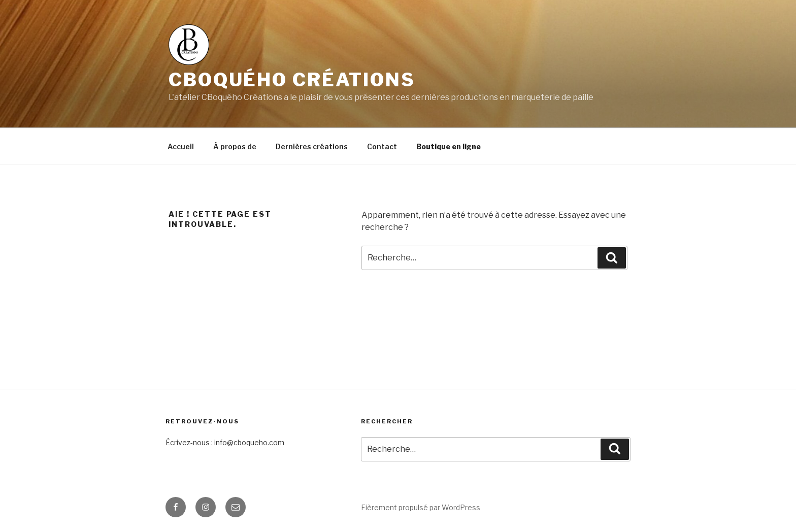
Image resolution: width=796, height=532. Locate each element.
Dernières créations (312, 146)
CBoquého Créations (292, 80)
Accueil (181, 146)
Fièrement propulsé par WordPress (421, 507)
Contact (382, 146)
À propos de (235, 146)
